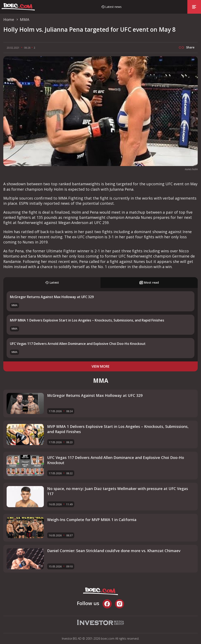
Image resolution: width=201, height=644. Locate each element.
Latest (52, 282)
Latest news (113, 7)
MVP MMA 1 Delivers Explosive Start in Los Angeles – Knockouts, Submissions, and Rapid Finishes (87, 320)
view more (100, 366)
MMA (14, 305)
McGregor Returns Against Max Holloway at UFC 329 (52, 297)
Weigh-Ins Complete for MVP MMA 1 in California (92, 520)
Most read (149, 282)
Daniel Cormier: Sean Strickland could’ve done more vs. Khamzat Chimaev (114, 551)
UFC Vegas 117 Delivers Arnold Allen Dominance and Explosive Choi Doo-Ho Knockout (78, 344)
